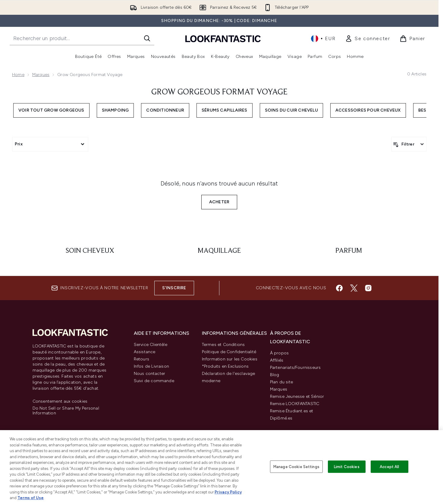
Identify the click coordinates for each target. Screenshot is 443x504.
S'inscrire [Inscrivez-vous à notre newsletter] (174, 288)
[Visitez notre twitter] (354, 288)
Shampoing (115, 110)
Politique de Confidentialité (229, 352)
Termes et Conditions (223, 345)
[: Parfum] (349, 251)
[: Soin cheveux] (90, 251)
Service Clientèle (151, 345)
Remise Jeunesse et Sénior (297, 396)
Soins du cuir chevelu (291, 110)
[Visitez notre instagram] (368, 288)
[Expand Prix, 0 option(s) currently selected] (50, 144)
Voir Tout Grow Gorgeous (51, 110)
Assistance (145, 352)
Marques (41, 75)
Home (18, 75)
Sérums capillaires (225, 110)
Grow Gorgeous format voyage (219, 92)
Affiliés (277, 360)
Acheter (219, 202)
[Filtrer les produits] (409, 144)
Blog (275, 375)
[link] (368, 39)
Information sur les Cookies (230, 359)
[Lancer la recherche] (147, 38)
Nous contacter (150, 374)
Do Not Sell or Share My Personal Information (66, 411)
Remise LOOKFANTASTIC (295, 404)
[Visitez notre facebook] (339, 288)
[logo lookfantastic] (223, 38)
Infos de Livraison (152, 366)
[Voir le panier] (412, 39)
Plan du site (281, 382)
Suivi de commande (154, 381)
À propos (280, 353)
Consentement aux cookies (60, 401)
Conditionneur (165, 110)
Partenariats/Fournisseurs (295, 368)
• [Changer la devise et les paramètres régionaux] (323, 39)
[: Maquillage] (219, 251)
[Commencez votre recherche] (82, 38)
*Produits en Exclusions (225, 366)
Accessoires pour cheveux (368, 110)
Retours (141, 359)
